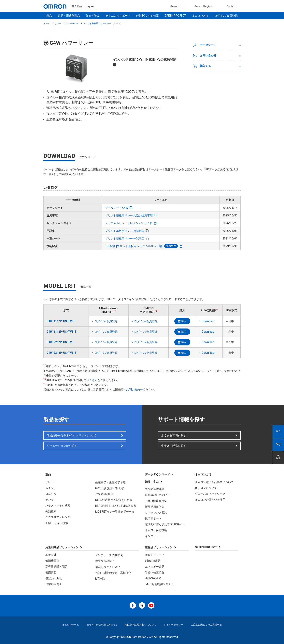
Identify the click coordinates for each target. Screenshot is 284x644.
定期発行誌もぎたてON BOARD (164, 524)
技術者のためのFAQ (157, 495)
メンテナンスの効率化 (109, 555)
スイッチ (51, 488)
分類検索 (51, 511)
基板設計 (51, 555)
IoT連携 (100, 579)
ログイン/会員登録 (226, 16)
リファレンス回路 (156, 513)
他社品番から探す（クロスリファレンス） (72, 435)
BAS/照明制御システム (159, 584)
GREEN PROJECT (175, 16)
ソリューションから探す (62, 446)
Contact (231, 6)
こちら (93, 380)
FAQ (278, 431)
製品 (49, 16)
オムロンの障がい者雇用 (210, 500)
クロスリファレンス (58, 517)
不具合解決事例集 (156, 501)
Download (208, 321)
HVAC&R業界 (153, 578)
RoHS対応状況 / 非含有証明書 (114, 500)
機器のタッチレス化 (108, 567)
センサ (50, 500)
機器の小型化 (54, 578)
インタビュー (153, 536)
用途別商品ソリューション (62, 547)
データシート (205, 45)
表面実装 (51, 573)
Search (173, 6)
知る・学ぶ (93, 16)
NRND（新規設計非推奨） (110, 488)
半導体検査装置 (155, 573)
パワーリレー (72, 24)
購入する (202, 66)
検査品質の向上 (105, 561)
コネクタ (51, 494)
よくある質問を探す (174, 435)
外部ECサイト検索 (147, 16)
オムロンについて (206, 488)
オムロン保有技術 (156, 530)
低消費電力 (52, 561)
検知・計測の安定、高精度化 (113, 573)
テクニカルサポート (118, 16)
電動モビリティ (155, 555)
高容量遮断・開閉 (56, 567)
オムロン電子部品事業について (214, 482)
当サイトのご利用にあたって (102, 625)
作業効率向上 (54, 584)
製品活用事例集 (155, 507)
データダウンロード (157, 474)
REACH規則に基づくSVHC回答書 (116, 506)
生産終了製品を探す (174, 446)
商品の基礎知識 (155, 489)
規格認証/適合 (104, 494)
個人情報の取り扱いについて (141, 625)
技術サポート (153, 518)
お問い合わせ (205, 56)
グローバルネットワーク (210, 494)
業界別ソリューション (159, 547)
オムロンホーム (71, 625)
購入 (184, 321)
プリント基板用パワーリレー (97, 24)
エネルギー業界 (155, 567)
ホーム (47, 24)
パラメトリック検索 (58, 506)
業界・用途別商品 (69, 16)
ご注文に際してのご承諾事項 (206, 625)
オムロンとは (200, 16)
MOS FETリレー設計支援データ (115, 512)
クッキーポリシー (174, 625)
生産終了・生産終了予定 (110, 482)
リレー (58, 24)
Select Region (203, 6)
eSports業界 (153, 561)
